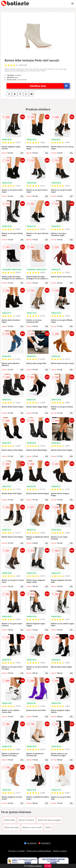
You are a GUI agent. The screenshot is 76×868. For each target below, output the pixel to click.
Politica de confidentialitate (39, 851)
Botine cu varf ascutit (32, 827)
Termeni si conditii (17, 851)
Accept (48, 866)
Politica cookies (60, 851)
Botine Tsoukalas (26, 820)
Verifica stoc (50, 86)
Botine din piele (12, 827)
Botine (49, 827)
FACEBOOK (30, 843)
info (22, 153)
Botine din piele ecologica (50, 820)
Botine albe (10, 820)
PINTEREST (44, 843)
